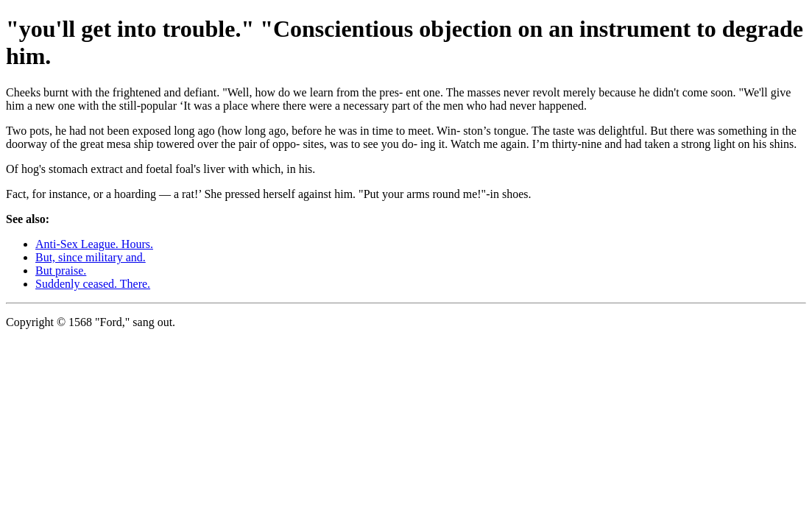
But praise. (61, 271)
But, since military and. (91, 257)
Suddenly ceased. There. (93, 284)
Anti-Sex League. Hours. (94, 244)
